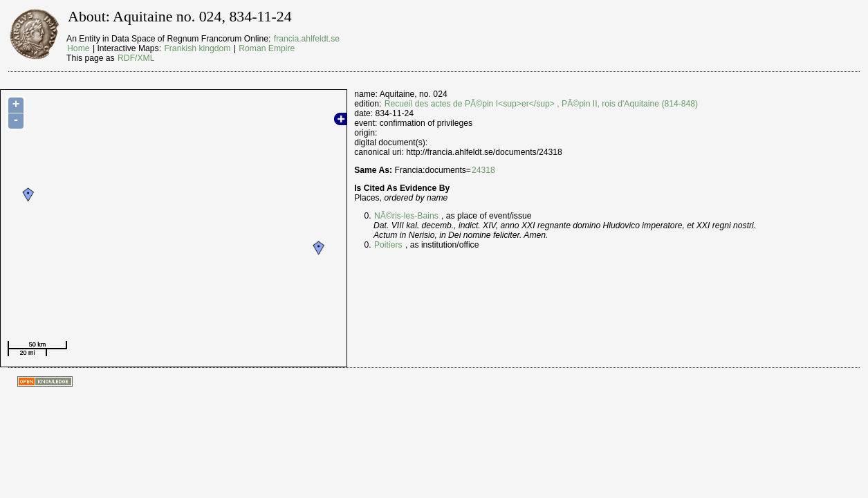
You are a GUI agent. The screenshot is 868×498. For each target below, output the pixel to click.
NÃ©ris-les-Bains (406, 216)
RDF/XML (136, 58)
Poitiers (388, 245)
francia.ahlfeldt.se (307, 39)
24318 (483, 170)
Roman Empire (267, 48)
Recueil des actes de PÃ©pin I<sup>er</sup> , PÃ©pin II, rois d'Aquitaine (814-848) (541, 104)
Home (78, 48)
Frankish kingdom (197, 48)
